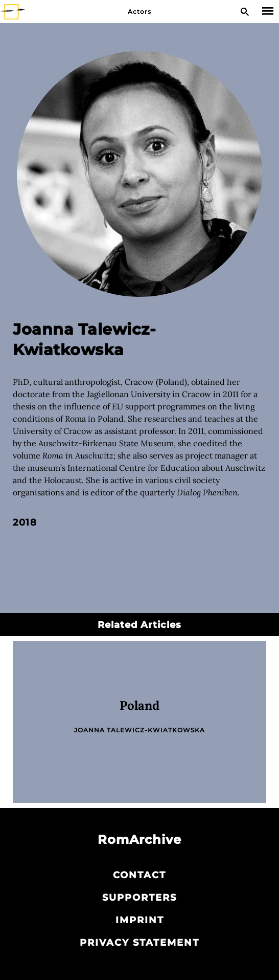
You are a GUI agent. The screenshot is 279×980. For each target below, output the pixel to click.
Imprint (140, 920)
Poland (139, 705)
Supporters (139, 898)
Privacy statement (139, 943)
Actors (139, 12)
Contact (139, 875)
